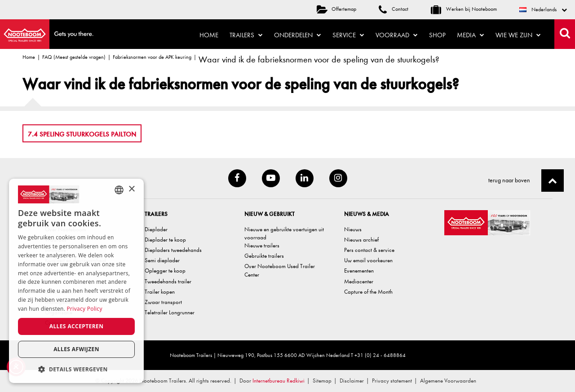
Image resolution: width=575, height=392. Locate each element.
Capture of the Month (368, 292)
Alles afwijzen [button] (76, 349)
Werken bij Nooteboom (464, 9)
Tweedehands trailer (168, 281)
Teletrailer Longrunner (170, 312)
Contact (394, 9)
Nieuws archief (361, 240)
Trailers (246, 35)
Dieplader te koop (165, 240)
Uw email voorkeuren (368, 260)
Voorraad (397, 35)
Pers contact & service (369, 250)
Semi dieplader (162, 260)
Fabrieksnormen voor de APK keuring (152, 57)
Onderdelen (298, 35)
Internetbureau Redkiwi (279, 381)
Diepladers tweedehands (173, 250)
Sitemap (322, 381)
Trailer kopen (160, 292)
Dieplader (156, 229)
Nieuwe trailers (262, 245)
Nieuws (353, 229)
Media (471, 35)
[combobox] (119, 190)
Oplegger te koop (165, 271)
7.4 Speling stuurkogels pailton (82, 134)
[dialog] (76, 281)
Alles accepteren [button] (77, 326)
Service (348, 35)
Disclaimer (352, 381)
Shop (437, 35)
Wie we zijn (518, 35)
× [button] (131, 189)
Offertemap (336, 9)
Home (209, 35)
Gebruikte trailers (264, 256)
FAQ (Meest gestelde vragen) (74, 57)
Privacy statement (392, 381)
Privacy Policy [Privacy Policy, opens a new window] (85, 309)
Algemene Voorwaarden (448, 381)
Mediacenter (359, 281)
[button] (76, 369)
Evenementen (359, 271)
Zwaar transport (163, 302)
